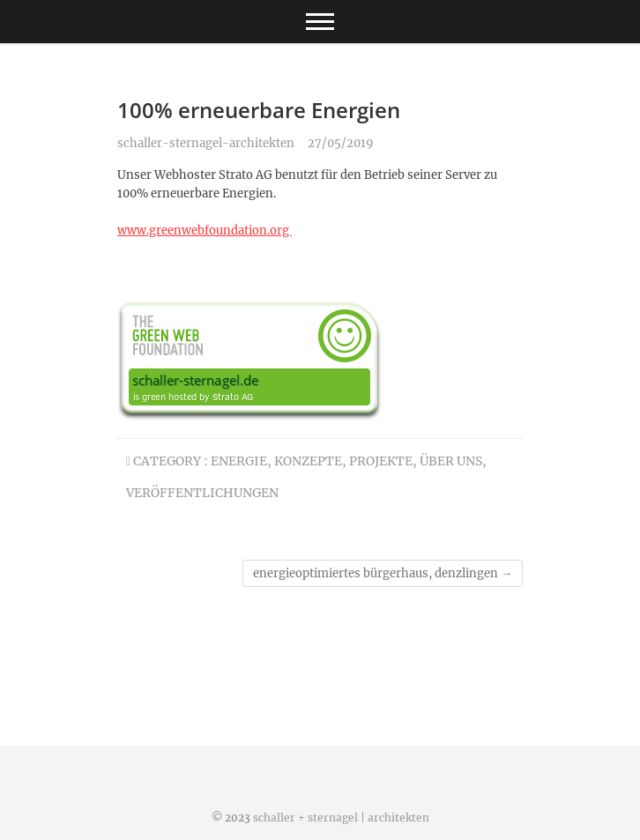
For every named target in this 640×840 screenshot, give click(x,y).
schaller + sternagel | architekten (341, 818)
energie (239, 461)
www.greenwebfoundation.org (205, 230)
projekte (381, 461)
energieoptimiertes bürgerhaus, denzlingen (383, 573)
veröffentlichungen (202, 493)
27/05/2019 (341, 143)
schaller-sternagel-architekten (206, 143)
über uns (451, 461)
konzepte (308, 461)
